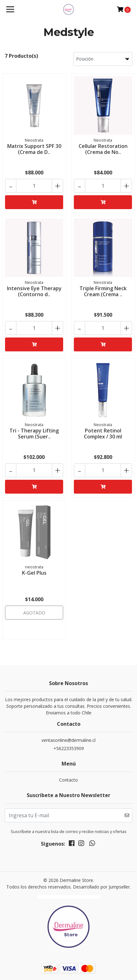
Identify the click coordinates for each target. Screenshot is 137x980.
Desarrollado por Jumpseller (101, 887)
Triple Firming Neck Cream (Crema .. (103, 291)
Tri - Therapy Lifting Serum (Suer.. (34, 434)
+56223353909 (69, 748)
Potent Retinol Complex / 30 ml (103, 434)
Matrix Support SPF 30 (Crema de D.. (34, 149)
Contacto (68, 780)
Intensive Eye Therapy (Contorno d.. (34, 291)
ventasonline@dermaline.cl (68, 740)
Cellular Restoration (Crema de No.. (103, 149)
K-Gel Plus (34, 573)
